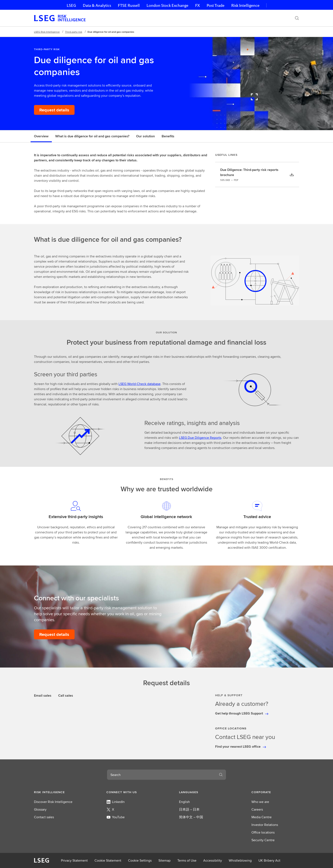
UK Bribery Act (269, 860)
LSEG (71, 5)
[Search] (297, 18)
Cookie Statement (108, 860)
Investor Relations (265, 825)
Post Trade (216, 5)
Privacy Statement (74, 860)
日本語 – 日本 (189, 809)
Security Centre (263, 840)
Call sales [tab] (66, 695)
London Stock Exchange (167, 5)
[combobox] (161, 775)
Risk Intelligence (245, 5)
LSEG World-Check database (140, 384)
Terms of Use (187, 860)
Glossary (40, 809)
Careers (257, 809)
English (184, 802)
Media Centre (262, 817)
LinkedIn (116, 802)
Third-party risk (74, 32)
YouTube (116, 817)
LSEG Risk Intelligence (47, 32)
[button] (58, 792)
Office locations (263, 832)
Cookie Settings (140, 860)
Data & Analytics (97, 5)
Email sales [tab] (43, 695)
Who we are (260, 802)
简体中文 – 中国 (191, 817)
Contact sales (44, 817)
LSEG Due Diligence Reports (200, 438)
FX (198, 5)
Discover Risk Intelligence (53, 802)
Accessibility (213, 860)
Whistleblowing (240, 860)
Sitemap (164, 860)
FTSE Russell (129, 5)
